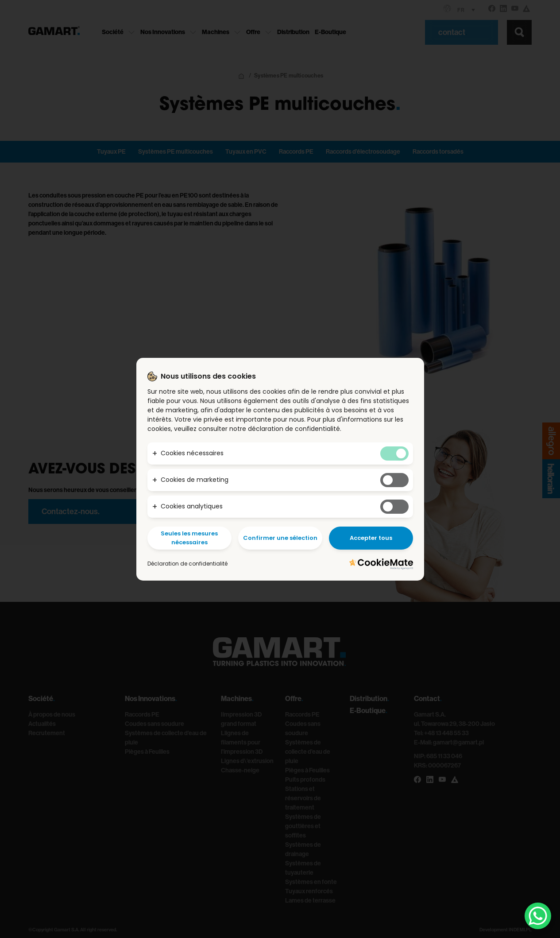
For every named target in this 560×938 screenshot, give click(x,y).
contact (453, 32)
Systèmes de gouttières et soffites (303, 826)
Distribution (293, 32)
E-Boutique (330, 32)
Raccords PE (296, 152)
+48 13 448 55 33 (446, 733)
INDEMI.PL (520, 930)
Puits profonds (305, 780)
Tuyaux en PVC (246, 152)
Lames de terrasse (310, 901)
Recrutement (47, 733)
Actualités (42, 724)
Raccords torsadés (438, 152)
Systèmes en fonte (311, 882)
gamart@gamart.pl (458, 742)
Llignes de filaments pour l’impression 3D (242, 742)
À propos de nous (52, 715)
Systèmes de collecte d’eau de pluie (308, 752)
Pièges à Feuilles (147, 752)
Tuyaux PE (111, 152)
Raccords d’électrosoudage (363, 152)
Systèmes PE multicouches (176, 152)
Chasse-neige (240, 770)
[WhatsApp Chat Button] (538, 916)
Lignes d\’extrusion (247, 761)
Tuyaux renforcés (309, 891)
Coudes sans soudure (154, 724)
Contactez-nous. (71, 512)
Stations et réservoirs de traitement (303, 798)
